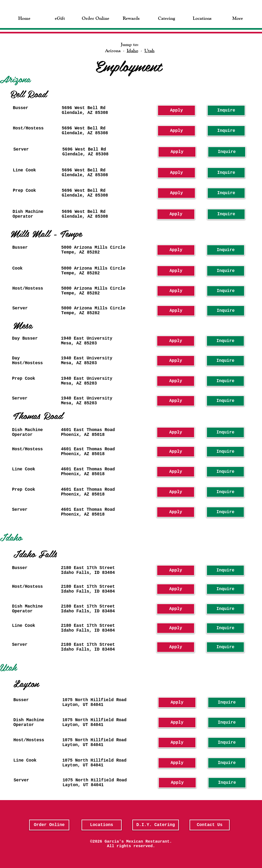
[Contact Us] (210, 825)
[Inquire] (226, 110)
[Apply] (176, 110)
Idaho (132, 51)
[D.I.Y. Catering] (156, 825)
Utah (149, 51)
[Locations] (102, 825)
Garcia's (114, 842)
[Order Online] (49, 825)
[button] (60, 18)
